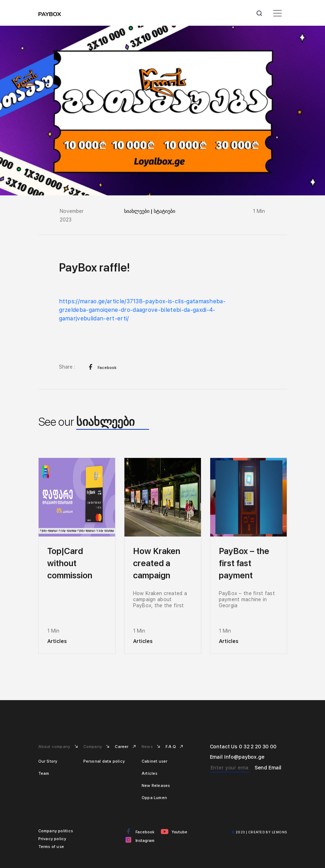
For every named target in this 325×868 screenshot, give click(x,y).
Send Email (268, 768)
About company (55, 747)
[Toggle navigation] (277, 13)
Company (93, 747)
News (148, 747)
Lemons (279, 832)
